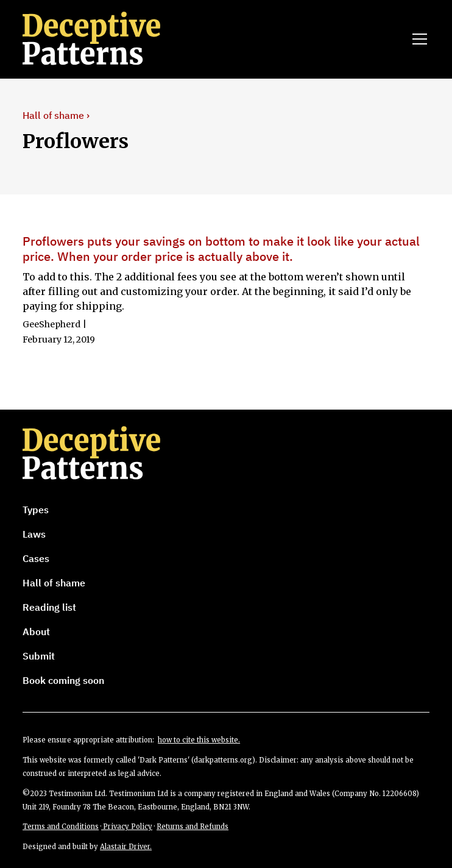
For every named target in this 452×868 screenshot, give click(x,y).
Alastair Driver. (126, 847)
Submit (39, 656)
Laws (34, 534)
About (36, 631)
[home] (108, 39)
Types (36, 510)
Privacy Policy (127, 827)
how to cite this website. (199, 740)
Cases (36, 558)
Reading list (49, 607)
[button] (417, 39)
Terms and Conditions (61, 827)
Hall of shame (54, 583)
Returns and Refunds (192, 827)
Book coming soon (63, 680)
